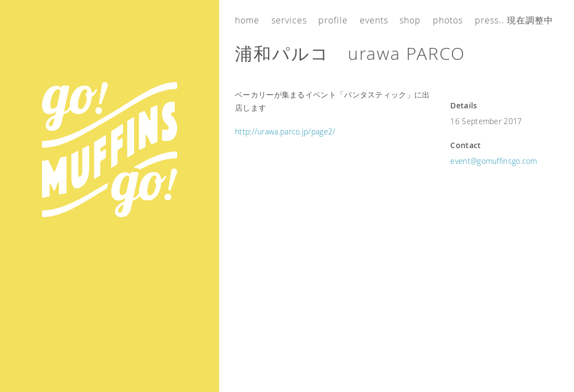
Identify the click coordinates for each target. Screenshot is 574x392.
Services (289, 20)
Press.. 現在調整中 (514, 20)
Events (374, 20)
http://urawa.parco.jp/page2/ (285, 131)
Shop (410, 20)
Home (247, 20)
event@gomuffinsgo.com (494, 161)
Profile (333, 20)
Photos (448, 20)
